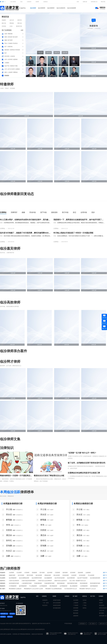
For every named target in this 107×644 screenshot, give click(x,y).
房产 (6, 47)
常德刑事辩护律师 (49, 583)
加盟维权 (15, 59)
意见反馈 (12, 614)
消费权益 (15, 72)
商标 (16, 66)
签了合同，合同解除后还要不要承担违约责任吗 (86, 463)
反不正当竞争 (11, 69)
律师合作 (10, 617)
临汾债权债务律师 (95, 578)
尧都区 (4, 20)
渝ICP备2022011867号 (44, 623)
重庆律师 (76, 613)
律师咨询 (26, 623)
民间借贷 (18, 50)
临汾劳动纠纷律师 (60, 578)
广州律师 (76, 605)
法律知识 (45, 2)
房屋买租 (10, 47)
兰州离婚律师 (13, 586)
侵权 (6, 72)
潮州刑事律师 (61, 583)
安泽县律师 (82, 575)
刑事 (6, 37)
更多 (93, 212)
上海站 (85, 603)
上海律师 (76, 603)
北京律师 (76, 600)
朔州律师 (65, 573)
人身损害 (10, 72)
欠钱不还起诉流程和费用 (28, 581)
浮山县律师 (91, 575)
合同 (6, 59)
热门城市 (75, 596)
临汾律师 (33, 8)
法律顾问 (18, 69)
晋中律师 (42, 573)
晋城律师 (34, 573)
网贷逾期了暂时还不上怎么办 (88, 589)
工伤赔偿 (10, 43)
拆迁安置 (7, 56)
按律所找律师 (57, 605)
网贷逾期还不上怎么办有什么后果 (33, 589)
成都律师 (76, 616)
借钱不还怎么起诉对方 (61, 581)
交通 (6, 34)
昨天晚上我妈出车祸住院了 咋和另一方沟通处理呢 (73, 233)
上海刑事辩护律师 (27, 583)
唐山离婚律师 (74, 586)
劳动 (6, 43)
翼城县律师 (48, 575)
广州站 (85, 605)
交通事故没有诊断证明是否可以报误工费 (84, 473)
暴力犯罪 (15, 37)
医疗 (6, 53)
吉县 (11, 26)
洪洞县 (4, 26)
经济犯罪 (10, 37)
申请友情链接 (68, 623)
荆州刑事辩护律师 (95, 583)
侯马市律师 (21, 575)
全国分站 (85, 596)
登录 (78, 2)
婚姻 (6, 40)
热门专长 (93, 596)
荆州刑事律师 (84, 583)
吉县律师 (74, 575)
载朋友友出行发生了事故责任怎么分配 (49, 476)
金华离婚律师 (63, 586)
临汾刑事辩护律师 (37, 578)
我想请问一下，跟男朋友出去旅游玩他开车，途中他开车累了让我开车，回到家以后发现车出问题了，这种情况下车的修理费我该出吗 (79, 220)
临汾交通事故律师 (24, 578)
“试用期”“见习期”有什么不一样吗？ (82, 453)
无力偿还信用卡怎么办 (71, 589)
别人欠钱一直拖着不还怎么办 (78, 581)
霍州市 (20, 20)
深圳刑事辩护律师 (14, 583)
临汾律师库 (42, 8)
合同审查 (10, 59)
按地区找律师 (57, 600)
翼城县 (12, 23)
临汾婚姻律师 (48, 578)
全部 (22, 30)
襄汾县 (20, 23)
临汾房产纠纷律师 (82, 578)
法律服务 (101, 596)
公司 (6, 69)
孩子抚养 (10, 40)
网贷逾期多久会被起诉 (15, 589)
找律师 (37, 2)
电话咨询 (45, 605)
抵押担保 (12, 50)
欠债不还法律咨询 (14, 581)
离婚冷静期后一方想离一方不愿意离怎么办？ (16, 476)
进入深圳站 (13, 2)
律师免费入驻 (94, 2)
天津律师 (76, 611)
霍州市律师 (30, 575)
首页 (21, 2)
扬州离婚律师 (23, 586)
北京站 (85, 600)
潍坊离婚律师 (53, 586)
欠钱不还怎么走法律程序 (45, 581)
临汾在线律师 (72, 8)
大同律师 (27, 573)
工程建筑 (7, 63)
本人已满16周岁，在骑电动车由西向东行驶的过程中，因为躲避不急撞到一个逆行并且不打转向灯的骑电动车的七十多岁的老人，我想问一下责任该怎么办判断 (26, 220)
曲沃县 (4, 23)
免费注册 (85, 2)
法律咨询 (29, 2)
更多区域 (19, 26)
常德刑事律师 (38, 583)
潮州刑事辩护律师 (72, 583)
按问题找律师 (57, 608)
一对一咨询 (45, 603)
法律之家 (15, 623)
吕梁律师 (57, 573)
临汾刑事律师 (71, 578)
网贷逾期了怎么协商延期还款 (54, 589)
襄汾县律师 (57, 575)
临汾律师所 (51, 8)
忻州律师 (73, 573)
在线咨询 (45, 600)
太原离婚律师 (84, 586)
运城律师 (88, 573)
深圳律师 (76, 608)
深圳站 (85, 608)
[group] (53, 34)
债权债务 (7, 50)
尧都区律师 (12, 575)
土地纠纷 (12, 56)
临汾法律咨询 (61, 8)
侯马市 (12, 20)
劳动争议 (15, 43)
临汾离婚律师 (13, 578)
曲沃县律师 (39, 575)
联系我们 (3, 617)
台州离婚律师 (43, 586)
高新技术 (12, 66)
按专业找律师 (57, 603)
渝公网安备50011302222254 (26, 629)
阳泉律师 (80, 573)
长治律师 (19, 573)
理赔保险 (10, 34)
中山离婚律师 (33, 586)
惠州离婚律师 (94, 586)
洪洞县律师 (66, 575)
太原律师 (11, 573)
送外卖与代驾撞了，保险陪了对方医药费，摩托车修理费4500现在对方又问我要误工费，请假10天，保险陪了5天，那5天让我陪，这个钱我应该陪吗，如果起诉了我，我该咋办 (26, 233)
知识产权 (7, 66)
